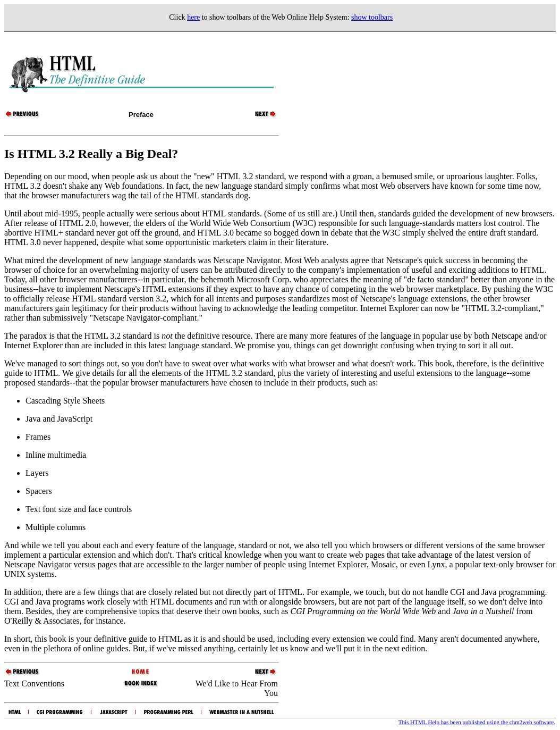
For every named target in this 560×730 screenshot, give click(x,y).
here (193, 17)
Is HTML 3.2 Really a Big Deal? (91, 154)
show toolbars (372, 17)
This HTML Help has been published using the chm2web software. (477, 722)
